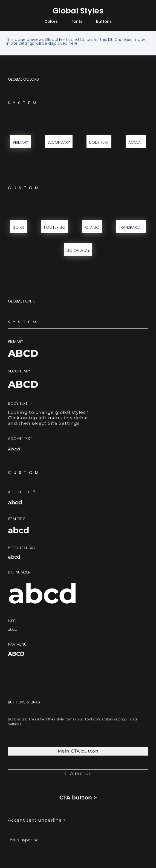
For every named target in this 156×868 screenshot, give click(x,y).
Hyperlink (29, 840)
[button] (78, 774)
